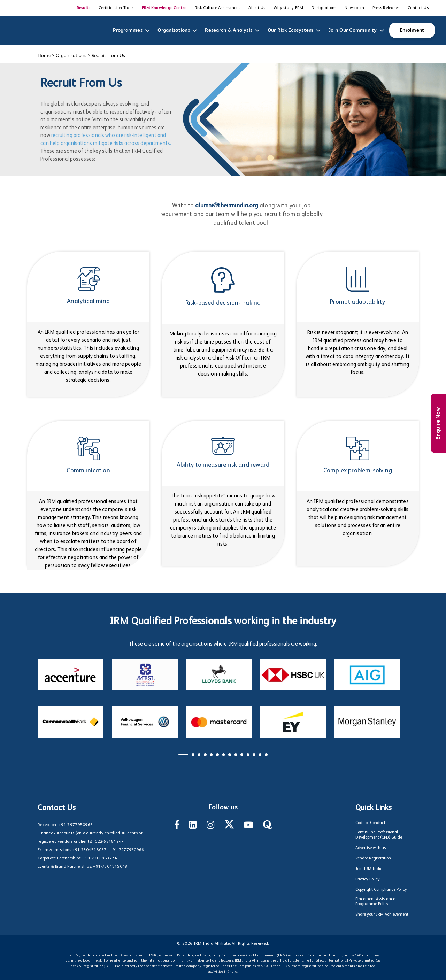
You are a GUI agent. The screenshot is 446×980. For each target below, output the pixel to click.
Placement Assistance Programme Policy (375, 902)
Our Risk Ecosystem (292, 30)
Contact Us (418, 8)
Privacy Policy (368, 879)
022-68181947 (109, 842)
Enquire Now (438, 423)
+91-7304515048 (110, 867)
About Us (257, 8)
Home (44, 56)
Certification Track (116, 8)
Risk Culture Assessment (218, 8)
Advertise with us (371, 848)
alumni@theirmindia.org (227, 206)
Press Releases (386, 8)
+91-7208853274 (100, 858)
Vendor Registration (373, 858)
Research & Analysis (230, 30)
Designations (324, 8)
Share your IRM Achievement (382, 915)
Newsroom (354, 8)
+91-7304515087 (90, 850)
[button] (183, 755)
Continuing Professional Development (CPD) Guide (379, 835)
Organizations (175, 30)
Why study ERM (288, 8)
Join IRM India (369, 869)
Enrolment (412, 30)
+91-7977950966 (76, 825)
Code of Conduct (370, 823)
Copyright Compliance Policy (381, 890)
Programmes (129, 30)
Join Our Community (354, 30)
